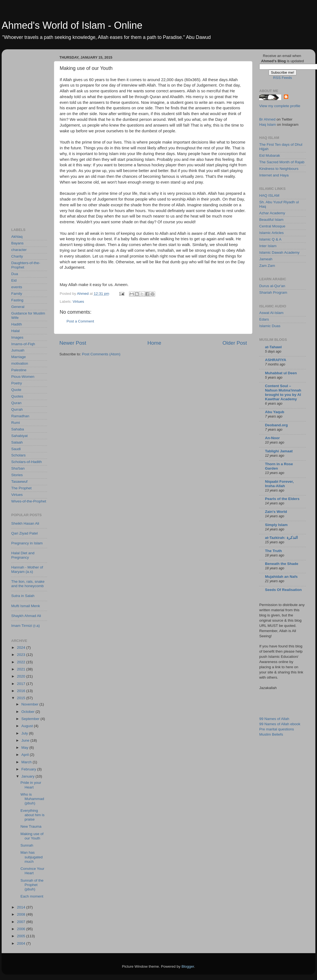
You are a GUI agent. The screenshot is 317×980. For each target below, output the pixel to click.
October (28, 712)
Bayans (17, 243)
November (30, 704)
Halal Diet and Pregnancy (23, 555)
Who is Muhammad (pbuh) (32, 799)
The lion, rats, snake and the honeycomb (28, 584)
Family (17, 294)
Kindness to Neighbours (279, 169)
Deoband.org (276, 425)
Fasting (17, 300)
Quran (16, 403)
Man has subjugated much (32, 857)
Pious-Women (23, 377)
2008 (22, 914)
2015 (22, 698)
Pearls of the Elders (282, 499)
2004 (22, 943)
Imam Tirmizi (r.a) (25, 626)
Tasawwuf (19, 482)
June (26, 740)
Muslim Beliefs (271, 734)
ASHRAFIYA (276, 360)
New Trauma (31, 826)
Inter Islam (268, 246)
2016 (22, 691)
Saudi (16, 449)
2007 (22, 922)
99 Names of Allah (274, 719)
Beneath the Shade (282, 564)
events (17, 287)
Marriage (18, 357)
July (25, 733)
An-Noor (272, 438)
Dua (15, 274)
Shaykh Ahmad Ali (26, 616)
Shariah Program (273, 292)
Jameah (266, 259)
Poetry (17, 383)
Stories (17, 475)
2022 (22, 662)
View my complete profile (280, 106)
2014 (22, 907)
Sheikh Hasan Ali (25, 523)
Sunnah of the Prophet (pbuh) (32, 885)
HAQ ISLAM (269, 195)
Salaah (17, 442)
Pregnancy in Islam (27, 543)
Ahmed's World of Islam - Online (72, 25)
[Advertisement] (33, 136)
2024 (22, 648)
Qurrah (17, 409)
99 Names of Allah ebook (280, 724)
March (27, 762)
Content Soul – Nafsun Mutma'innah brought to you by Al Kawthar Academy (283, 392)
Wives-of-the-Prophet (29, 501)
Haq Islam (268, 125)
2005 (22, 936)
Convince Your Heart (32, 871)
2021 (22, 669)
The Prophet (21, 488)
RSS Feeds (282, 78)
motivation (20, 363)
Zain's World (276, 512)
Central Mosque (272, 226)
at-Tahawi (273, 347)
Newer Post (73, 343)
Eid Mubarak (270, 155)
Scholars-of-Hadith (27, 462)
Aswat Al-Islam (271, 313)
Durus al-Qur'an (272, 286)
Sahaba (18, 429)
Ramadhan (20, 416)
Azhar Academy (272, 213)
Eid (14, 280)
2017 (22, 684)
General (18, 307)
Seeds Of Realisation (283, 590)
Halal (15, 331)
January (28, 776)
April (26, 755)
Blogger (188, 966)
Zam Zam (267, 266)
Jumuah (18, 350)
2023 (22, 655)
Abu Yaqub (275, 412)
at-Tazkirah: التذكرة (281, 538)
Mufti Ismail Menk (26, 606)
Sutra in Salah (23, 596)
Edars (264, 319)
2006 (22, 929)
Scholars (18, 455)
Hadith (17, 324)
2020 (22, 676)
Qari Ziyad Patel (25, 533)
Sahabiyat (19, 436)
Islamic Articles (271, 233)
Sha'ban (18, 468)
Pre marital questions (277, 729)
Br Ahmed (267, 119)
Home (154, 343)
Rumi (16, 423)
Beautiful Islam (271, 220)
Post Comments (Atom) (101, 354)
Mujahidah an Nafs (281, 577)
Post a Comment (80, 321)
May (25, 748)
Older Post (235, 343)
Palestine (19, 370)
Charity (17, 256)
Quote (16, 390)
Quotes (17, 396)
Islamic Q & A (270, 239)
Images (17, 337)
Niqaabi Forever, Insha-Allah (279, 484)
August (28, 726)
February (29, 769)
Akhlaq (17, 237)
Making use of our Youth (32, 836)
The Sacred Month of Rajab (282, 162)
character (19, 250)
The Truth (273, 551)
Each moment (32, 896)
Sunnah (27, 845)
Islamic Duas (270, 326)
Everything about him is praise (33, 815)
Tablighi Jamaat (279, 451)
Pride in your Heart (31, 785)
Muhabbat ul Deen (281, 373)
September (31, 719)
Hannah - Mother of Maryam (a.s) (27, 569)
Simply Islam (276, 525)
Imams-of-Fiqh (23, 344)
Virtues (78, 302)
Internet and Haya (274, 175)
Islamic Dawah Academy (279, 252)
